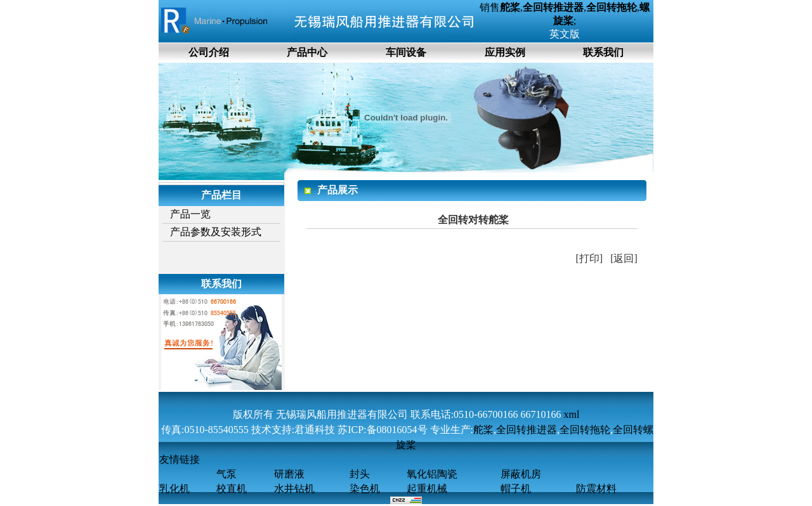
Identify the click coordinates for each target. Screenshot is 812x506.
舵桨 (483, 430)
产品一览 (190, 214)
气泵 (226, 474)
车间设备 (406, 52)
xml (571, 414)
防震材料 (596, 489)
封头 (360, 474)
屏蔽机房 (521, 474)
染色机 (365, 489)
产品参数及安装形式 (216, 232)
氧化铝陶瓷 (432, 474)
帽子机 (516, 489)
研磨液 (289, 474)
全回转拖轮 (585, 430)
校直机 (232, 489)
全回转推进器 (527, 430)
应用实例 (505, 52)
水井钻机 (294, 489)
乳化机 (174, 489)
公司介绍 (209, 52)
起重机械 (427, 489)
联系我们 (603, 52)
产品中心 (307, 52)
